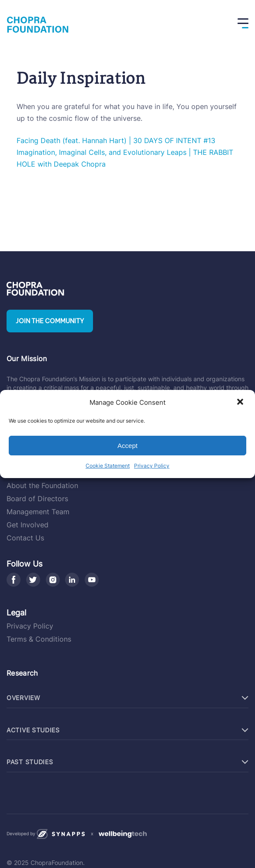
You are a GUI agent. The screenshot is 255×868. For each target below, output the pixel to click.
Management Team (38, 512)
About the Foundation (42, 485)
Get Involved (28, 525)
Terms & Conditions (39, 639)
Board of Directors (37, 499)
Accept (127, 446)
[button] (241, 403)
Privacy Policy (152, 466)
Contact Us (25, 538)
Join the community (50, 321)
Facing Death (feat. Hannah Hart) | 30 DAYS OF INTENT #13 (116, 140)
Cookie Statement (108, 466)
